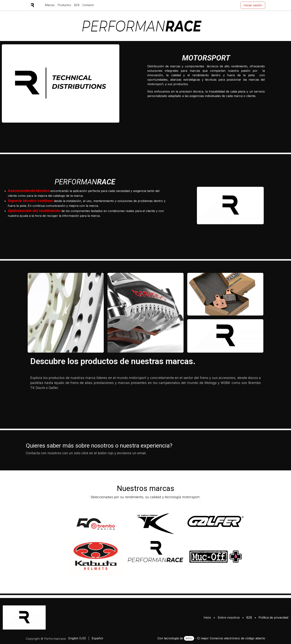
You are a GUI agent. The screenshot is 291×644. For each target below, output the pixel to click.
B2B (249, 617)
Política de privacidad (273, 617)
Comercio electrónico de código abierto (237, 638)
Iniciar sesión (253, 5)
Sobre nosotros (229, 617)
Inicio (207, 617)
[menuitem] (50, 5)
